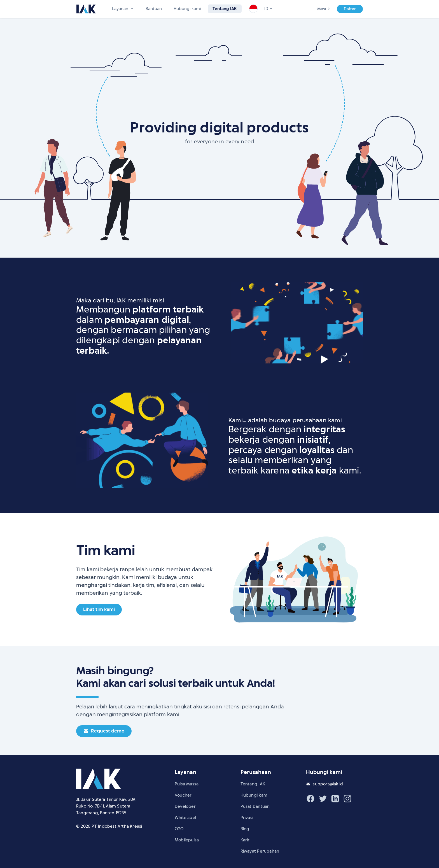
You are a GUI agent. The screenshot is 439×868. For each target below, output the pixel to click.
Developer (185, 806)
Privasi (247, 818)
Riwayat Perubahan (260, 851)
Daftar (350, 9)
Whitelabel (185, 818)
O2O (179, 829)
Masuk (324, 9)
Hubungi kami (187, 9)
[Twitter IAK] (323, 799)
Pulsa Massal (187, 784)
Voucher (183, 795)
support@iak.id (328, 784)
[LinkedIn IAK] (335, 799)
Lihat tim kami (99, 609)
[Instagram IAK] (347, 799)
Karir (245, 840)
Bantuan (154, 9)
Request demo (104, 731)
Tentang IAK (225, 9)
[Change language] (268, 9)
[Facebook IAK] (310, 799)
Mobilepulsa (187, 840)
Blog (245, 829)
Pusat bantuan (255, 806)
